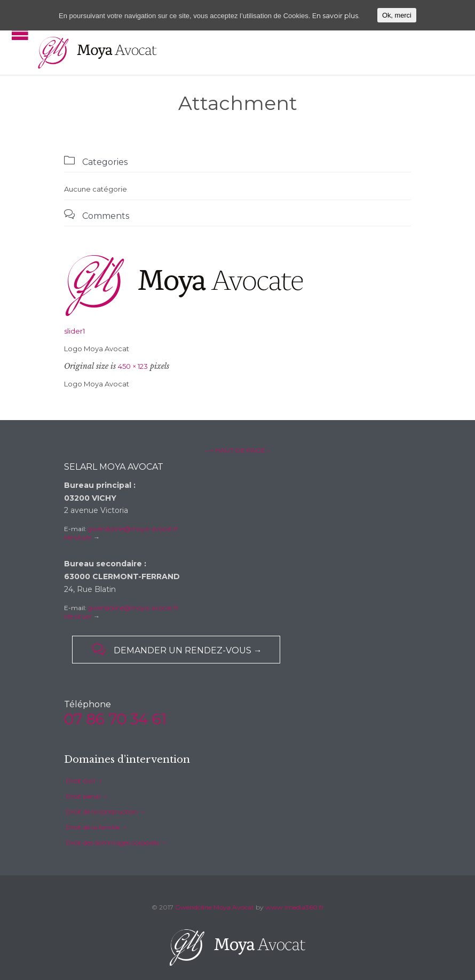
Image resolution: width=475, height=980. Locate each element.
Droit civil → (84, 781)
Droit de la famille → (97, 827)
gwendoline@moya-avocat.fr (133, 529)
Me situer (78, 537)
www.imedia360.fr (295, 907)
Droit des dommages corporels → (116, 843)
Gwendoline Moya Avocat (215, 907)
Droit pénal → (87, 796)
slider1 (74, 331)
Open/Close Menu (20, 33)
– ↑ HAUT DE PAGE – (238, 450)
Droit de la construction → (106, 812)
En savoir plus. (336, 15)
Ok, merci (397, 15)
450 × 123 (133, 366)
